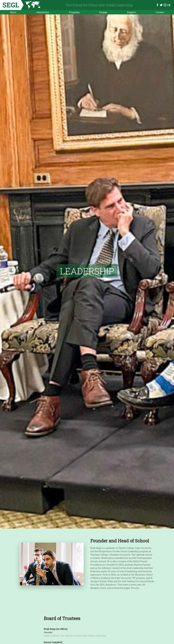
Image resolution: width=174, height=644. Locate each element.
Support (131, 12)
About (13, 12)
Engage (103, 12)
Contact (160, 12)
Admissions (43, 12)
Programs (74, 12)
